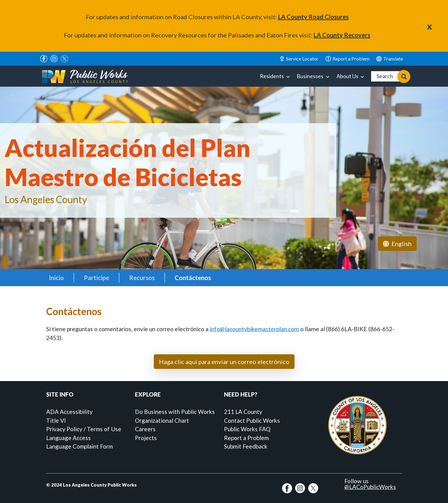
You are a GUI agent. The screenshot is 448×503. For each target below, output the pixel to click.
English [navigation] (397, 244)
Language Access (69, 438)
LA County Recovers (342, 35)
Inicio (56, 278)
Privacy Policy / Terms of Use (84, 429)
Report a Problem (246, 438)
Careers (145, 429)
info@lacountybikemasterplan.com (254, 329)
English (390, 59)
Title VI (56, 420)
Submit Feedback (246, 446)
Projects (146, 438)
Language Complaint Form (79, 446)
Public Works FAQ (247, 429)
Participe (96, 278)
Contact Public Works (252, 420)
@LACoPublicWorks (370, 487)
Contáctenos (193, 278)
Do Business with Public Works (175, 412)
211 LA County (243, 412)
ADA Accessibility (69, 412)
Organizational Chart (162, 420)
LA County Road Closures (313, 17)
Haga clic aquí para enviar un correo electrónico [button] (224, 362)
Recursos (142, 278)
